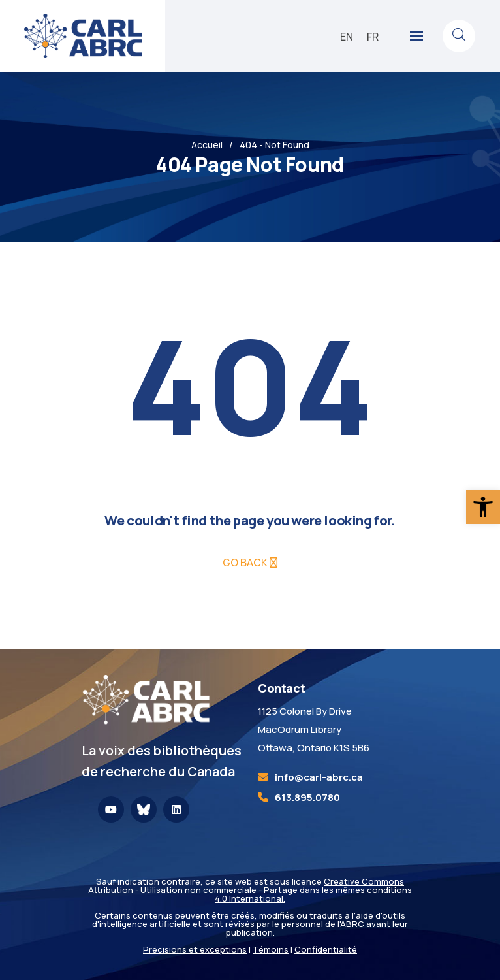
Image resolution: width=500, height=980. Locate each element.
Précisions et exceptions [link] (195, 949)
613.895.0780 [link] (307, 797)
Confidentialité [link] (326, 949)
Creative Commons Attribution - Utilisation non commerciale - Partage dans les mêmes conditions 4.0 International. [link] (250, 890)
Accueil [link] (207, 145)
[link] (483, 507)
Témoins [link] (271, 949)
